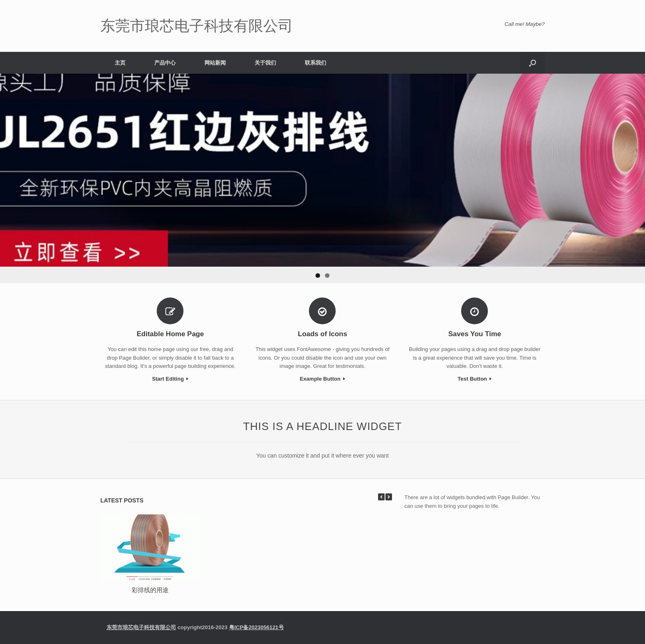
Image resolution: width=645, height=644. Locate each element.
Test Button (475, 379)
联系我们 (316, 63)
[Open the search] (532, 63)
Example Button (323, 379)
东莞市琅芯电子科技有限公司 (141, 627)
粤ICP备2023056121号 (256, 627)
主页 (120, 63)
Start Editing (171, 379)
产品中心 (165, 63)
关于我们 (265, 63)
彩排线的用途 (150, 590)
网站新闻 (215, 63)
